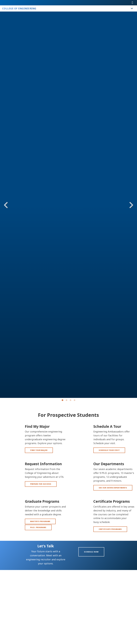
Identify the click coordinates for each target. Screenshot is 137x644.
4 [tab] (75, 401)
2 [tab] (66, 401)
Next (131, 205)
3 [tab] (71, 401)
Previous (6, 205)
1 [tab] (62, 401)
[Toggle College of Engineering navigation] (132, 8)
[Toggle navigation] (132, 3)
